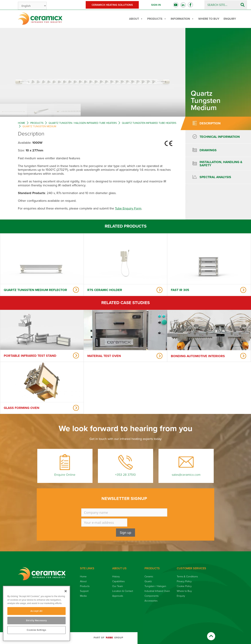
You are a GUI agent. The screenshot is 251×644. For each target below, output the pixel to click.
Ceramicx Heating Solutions (112, 5)
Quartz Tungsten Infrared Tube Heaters (149, 123)
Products (157, 19)
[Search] (243, 5)
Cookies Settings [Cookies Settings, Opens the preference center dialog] (36, 630)
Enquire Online (65, 475)
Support (84, 591)
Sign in (156, 5)
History (116, 577)
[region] (36, 613)
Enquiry (230, 19)
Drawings (208, 150)
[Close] (66, 591)
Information (182, 19)
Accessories (151, 601)
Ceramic (149, 577)
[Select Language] (32, 6)
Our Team (118, 586)
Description (210, 123)
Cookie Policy (184, 586)
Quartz (148, 581)
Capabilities (118, 581)
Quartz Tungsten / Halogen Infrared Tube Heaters (83, 123)
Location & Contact (123, 591)
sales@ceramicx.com (186, 475)
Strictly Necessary (36, 621)
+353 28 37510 (125, 475)
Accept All (36, 611)
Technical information (220, 137)
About (136, 19)
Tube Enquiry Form (128, 208)
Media (83, 596)
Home (22, 123)
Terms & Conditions (187, 577)
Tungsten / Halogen (155, 586)
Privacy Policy (184, 581)
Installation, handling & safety (221, 164)
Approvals (118, 596)
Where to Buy (209, 19)
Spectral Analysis (215, 177)
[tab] (215, 123)
